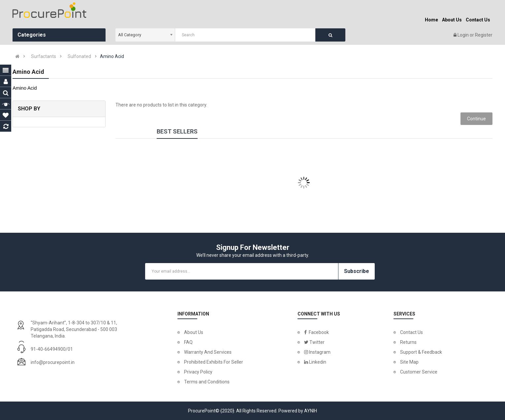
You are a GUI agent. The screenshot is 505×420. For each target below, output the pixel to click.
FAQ (188, 342)
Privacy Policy (198, 372)
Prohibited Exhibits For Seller (214, 362)
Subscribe (357, 271)
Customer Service (419, 372)
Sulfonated (79, 56)
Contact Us (411, 332)
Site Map (409, 362)
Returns (408, 342)
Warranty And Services (208, 352)
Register (484, 35)
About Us (194, 332)
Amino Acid (112, 56)
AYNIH (311, 411)
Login (464, 35)
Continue (476, 119)
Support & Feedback (421, 352)
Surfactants (44, 56)
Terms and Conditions (207, 382)
